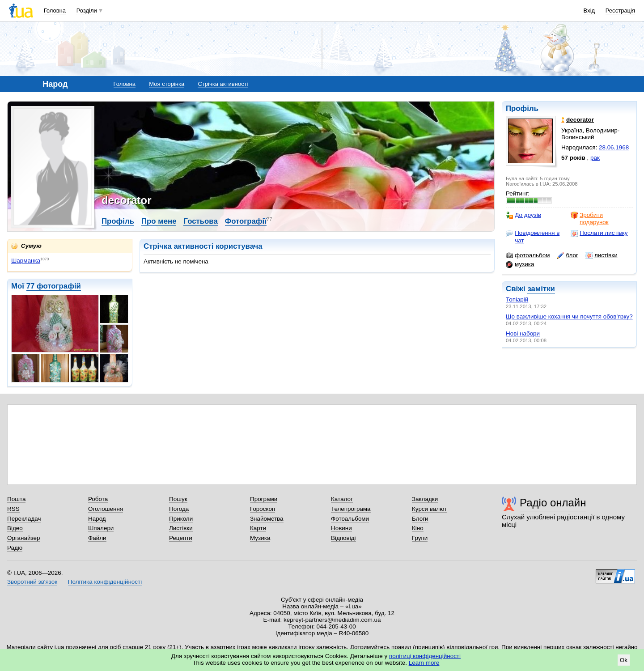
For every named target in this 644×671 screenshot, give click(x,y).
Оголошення (106, 509)
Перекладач (24, 519)
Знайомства (267, 519)
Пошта (16, 499)
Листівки (181, 528)
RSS (13, 509)
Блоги (420, 519)
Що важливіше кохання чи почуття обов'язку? (569, 316)
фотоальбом (528, 255)
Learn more (424, 663)
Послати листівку (599, 233)
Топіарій (517, 299)
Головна (55, 11)
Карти (258, 528)
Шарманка (26, 261)
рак (595, 158)
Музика (260, 538)
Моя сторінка (167, 84)
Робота (98, 499)
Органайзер (23, 538)
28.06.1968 (614, 147)
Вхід (589, 11)
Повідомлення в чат (533, 236)
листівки (602, 255)
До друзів (523, 215)
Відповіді (343, 538)
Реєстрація (620, 11)
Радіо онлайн (553, 503)
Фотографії (246, 221)
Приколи (181, 519)
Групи (420, 538)
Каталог (342, 499)
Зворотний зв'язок (32, 582)
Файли (97, 538)
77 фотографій (54, 286)
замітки (541, 289)
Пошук (178, 499)
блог (567, 255)
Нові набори (523, 333)
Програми (264, 499)
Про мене (159, 221)
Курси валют (429, 509)
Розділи (87, 11)
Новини (341, 528)
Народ (97, 519)
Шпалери (101, 528)
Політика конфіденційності (105, 582)
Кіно (418, 528)
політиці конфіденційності (425, 656)
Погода (179, 509)
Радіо (15, 548)
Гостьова (200, 221)
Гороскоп (263, 509)
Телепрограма (351, 509)
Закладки (425, 499)
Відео (15, 528)
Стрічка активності (223, 84)
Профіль (522, 108)
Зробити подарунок (590, 219)
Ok (624, 660)
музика (520, 264)
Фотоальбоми (350, 519)
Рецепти (181, 538)
